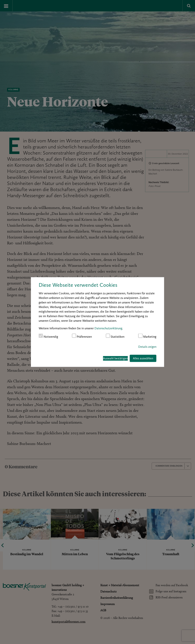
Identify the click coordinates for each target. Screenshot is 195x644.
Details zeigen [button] (147, 347)
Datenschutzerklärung (108, 328)
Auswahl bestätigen (115, 358)
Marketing (147, 336)
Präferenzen (82, 336)
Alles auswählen (143, 358)
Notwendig (48, 336)
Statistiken (115, 336)
